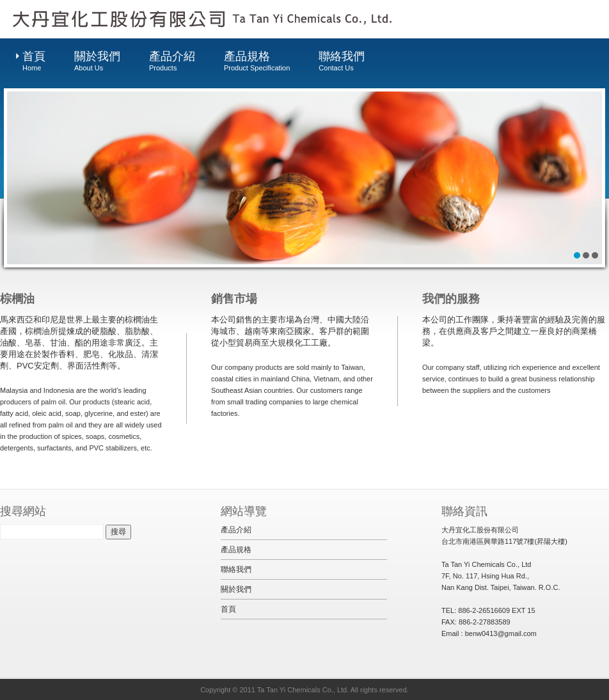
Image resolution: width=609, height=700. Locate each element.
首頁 (34, 62)
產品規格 (257, 62)
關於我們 (97, 62)
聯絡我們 (342, 62)
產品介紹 (172, 62)
